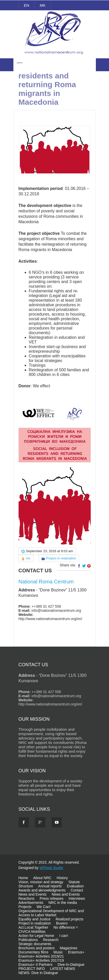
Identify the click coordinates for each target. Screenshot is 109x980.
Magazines (69, 948)
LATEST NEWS (63, 969)
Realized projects (69, 919)
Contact (77, 890)
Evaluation (75, 886)
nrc (28, 558)
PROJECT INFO (32, 969)
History (62, 878)
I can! (64, 936)
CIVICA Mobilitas (32, 931)
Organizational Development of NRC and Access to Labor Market (51, 913)
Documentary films (33, 952)
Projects (25, 907)
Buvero (62, 923)
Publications (28, 940)
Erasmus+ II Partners (36, 965)
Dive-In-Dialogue (71, 965)
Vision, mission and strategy (41, 882)
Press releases (52, 898)
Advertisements (31, 903)
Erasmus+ (76, 952)
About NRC (42, 878)
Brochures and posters (37, 948)
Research (51, 940)
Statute (74, 882)
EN (27, 5)
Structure (26, 886)
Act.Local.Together (33, 927)
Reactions (27, 898)
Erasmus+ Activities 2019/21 (41, 956)
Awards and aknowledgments (42, 890)
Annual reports (50, 886)
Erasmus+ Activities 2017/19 (41, 960)
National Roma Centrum (46, 582)
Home (23, 878)
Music (58, 952)
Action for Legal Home (36, 936)
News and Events (33, 894)
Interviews (77, 898)
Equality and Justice (35, 919)
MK (43, 5)
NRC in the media (63, 903)
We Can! (44, 907)
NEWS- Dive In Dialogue (38, 973)
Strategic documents (35, 944)
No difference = (66, 927)
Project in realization (61, 558)
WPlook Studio (51, 868)
